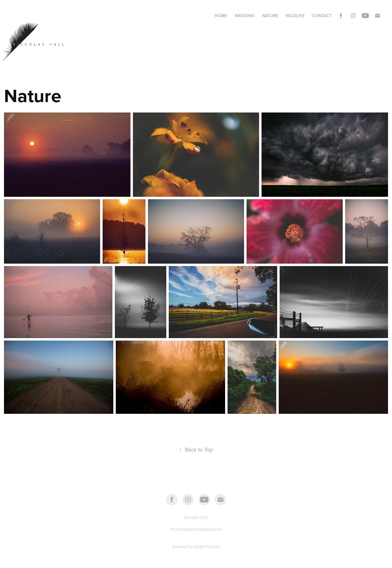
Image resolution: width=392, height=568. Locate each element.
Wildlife (295, 16)
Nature (270, 16)
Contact (322, 16)
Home (221, 16)
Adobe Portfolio (207, 547)
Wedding (245, 16)
